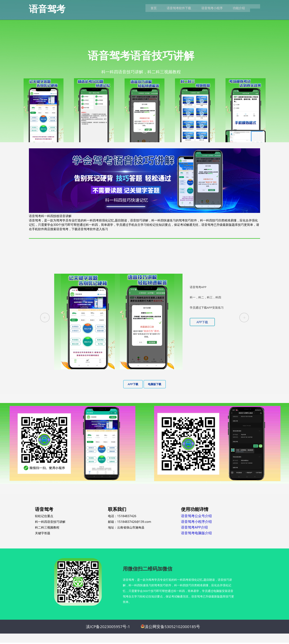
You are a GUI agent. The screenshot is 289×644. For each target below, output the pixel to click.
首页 (148, 8)
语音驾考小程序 (209, 8)
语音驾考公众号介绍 (196, 516)
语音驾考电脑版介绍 (196, 533)
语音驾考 (47, 9)
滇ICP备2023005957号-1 (108, 628)
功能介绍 (237, 8)
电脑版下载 (155, 384)
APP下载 (203, 322)
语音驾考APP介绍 (194, 527)
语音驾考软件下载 (175, 8)
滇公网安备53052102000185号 (172, 628)
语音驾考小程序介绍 (196, 522)
